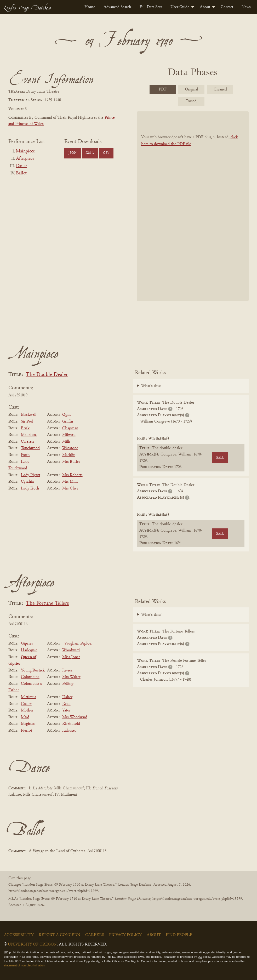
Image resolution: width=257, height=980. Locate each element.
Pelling (68, 684)
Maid (25, 717)
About (205, 7)
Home (90, 7)
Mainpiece (25, 151)
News (246, 7)
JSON (72, 153)
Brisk (25, 428)
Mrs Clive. (71, 488)
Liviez (67, 670)
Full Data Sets (151, 7)
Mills (66, 442)
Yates (66, 710)
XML (90, 153)
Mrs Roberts (72, 475)
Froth (25, 455)
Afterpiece (25, 159)
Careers (95, 935)
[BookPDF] (193, 206)
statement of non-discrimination (24, 965)
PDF (163, 89)
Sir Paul (27, 421)
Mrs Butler (71, 462)
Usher (67, 697)
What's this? (151, 386)
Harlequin (29, 650)
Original (192, 89)
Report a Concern (59, 935)
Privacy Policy (125, 935)
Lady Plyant (31, 475)
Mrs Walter (71, 677)
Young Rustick (33, 670)
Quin (66, 415)
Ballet (21, 173)
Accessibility (19, 935)
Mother (27, 710)
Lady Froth (30, 488)
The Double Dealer (47, 375)
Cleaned (220, 89)
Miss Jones (71, 657)
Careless (28, 442)
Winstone (70, 448)
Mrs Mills (70, 482)
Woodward (71, 650)
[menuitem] (90, 7)
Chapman (70, 428)
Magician (28, 724)
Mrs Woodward (75, 717)
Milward (69, 435)
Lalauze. (69, 731)
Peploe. (86, 643)
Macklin (69, 455)
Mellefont (29, 435)
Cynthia (27, 482)
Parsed (191, 101)
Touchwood (30, 448)
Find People (179, 935)
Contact (227, 7)
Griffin (68, 421)
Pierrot (27, 731)
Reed (66, 704)
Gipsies (27, 643)
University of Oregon (32, 944)
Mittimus (28, 697)
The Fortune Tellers (47, 604)
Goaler (26, 704)
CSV (106, 153)
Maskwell (29, 415)
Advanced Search (117, 7)
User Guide (180, 7)
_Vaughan (70, 643)
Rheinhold (71, 724)
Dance (22, 166)
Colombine (30, 677)
